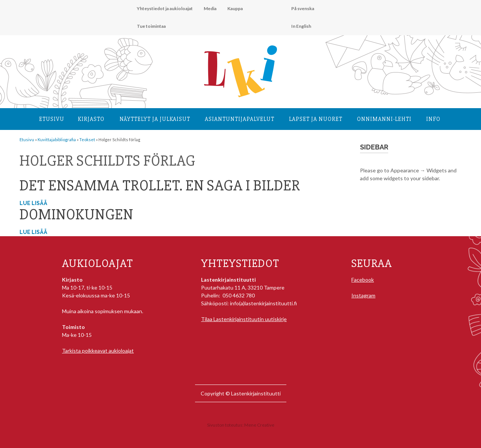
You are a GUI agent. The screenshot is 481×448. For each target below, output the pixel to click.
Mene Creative (259, 425)
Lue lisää (33, 203)
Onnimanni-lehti (384, 119)
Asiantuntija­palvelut (240, 119)
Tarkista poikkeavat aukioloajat (98, 351)
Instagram (363, 295)
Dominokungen (76, 215)
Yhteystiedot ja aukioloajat (165, 8)
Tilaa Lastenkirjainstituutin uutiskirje (244, 319)
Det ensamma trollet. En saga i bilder (160, 186)
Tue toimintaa (151, 26)
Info (433, 119)
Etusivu (52, 119)
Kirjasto (91, 119)
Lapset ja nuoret (316, 119)
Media (210, 8)
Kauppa (235, 8)
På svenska (303, 8)
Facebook (363, 280)
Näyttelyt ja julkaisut (155, 119)
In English (301, 26)
